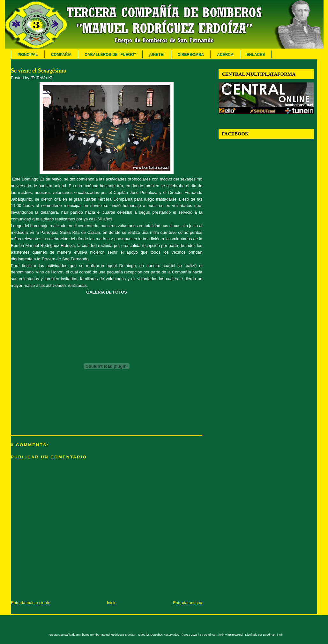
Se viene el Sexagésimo (38, 71)
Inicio (112, 603)
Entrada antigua (188, 603)
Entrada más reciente (31, 603)
